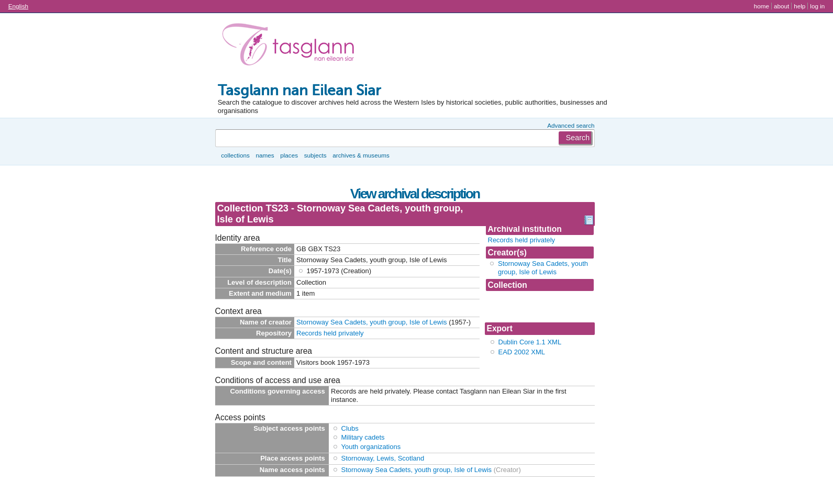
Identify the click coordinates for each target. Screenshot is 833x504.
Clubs (350, 428)
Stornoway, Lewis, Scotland (383, 458)
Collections (235, 155)
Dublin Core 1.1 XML (530, 342)
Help (799, 6)
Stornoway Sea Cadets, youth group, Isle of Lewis (543, 268)
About (781, 6)
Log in (817, 6)
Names (265, 155)
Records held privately (522, 240)
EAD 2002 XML (522, 352)
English (18, 6)
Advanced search (571, 125)
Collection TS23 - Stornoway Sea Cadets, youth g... (536, 306)
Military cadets (363, 437)
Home (762, 6)
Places (289, 155)
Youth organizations (371, 447)
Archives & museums (361, 155)
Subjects (315, 155)
